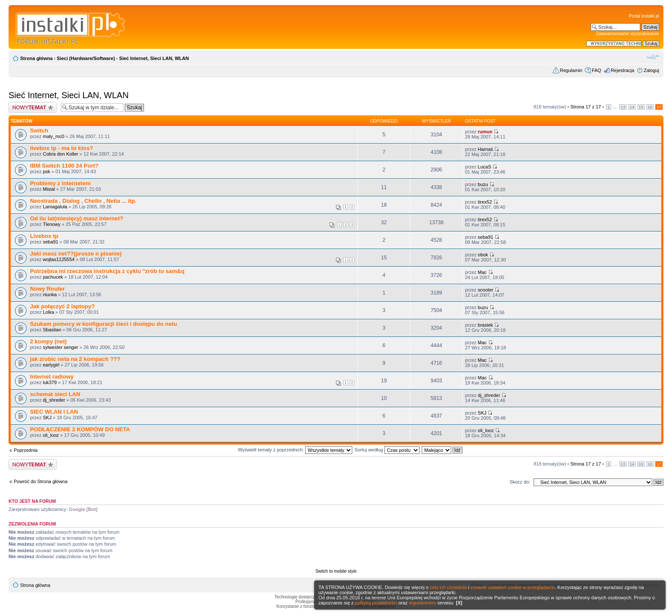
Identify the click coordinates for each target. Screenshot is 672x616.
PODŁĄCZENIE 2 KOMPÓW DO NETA (80, 429)
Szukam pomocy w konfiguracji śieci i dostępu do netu (103, 324)
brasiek (485, 325)
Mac (482, 272)
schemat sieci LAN (55, 394)
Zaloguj (651, 70)
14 (632, 107)
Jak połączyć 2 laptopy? (62, 306)
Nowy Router (47, 289)
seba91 (51, 242)
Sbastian (52, 330)
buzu (483, 184)
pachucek (53, 277)
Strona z (586, 107)
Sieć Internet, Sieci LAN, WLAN (154, 58)
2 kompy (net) (48, 341)
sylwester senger (61, 347)
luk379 (50, 382)
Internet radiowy (52, 377)
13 (623, 107)
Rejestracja (622, 70)
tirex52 (485, 202)
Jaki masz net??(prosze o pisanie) (76, 254)
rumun (485, 132)
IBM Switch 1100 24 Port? (64, 166)
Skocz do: (520, 482)
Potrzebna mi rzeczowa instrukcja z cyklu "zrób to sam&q (107, 271)
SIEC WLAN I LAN (54, 412)
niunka (50, 294)
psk (46, 171)
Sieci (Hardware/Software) (86, 58)
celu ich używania (448, 587)
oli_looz (51, 435)
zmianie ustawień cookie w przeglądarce (513, 587)
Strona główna (36, 58)
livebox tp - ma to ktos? (61, 148)
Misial (49, 189)
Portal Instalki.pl (644, 16)
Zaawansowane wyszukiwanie (628, 33)
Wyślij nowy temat (33, 107)
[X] (459, 603)
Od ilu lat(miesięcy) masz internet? (77, 218)
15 (641, 107)
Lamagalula (55, 207)
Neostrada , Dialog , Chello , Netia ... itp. (83, 201)
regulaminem (423, 603)
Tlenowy (52, 224)
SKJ (47, 418)
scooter (486, 290)
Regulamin (571, 70)
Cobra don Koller (61, 154)
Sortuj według (387, 450)
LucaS (484, 167)
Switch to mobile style (336, 571)
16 (650, 107)
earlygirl (51, 365)
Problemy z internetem (60, 183)
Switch (39, 131)
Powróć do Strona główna (40, 481)
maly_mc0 (54, 136)
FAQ (597, 70)
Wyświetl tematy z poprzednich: (295, 450)
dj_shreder (54, 400)
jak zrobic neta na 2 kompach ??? (75, 359)
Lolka (48, 312)
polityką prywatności (376, 603)
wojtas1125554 (59, 259)
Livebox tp (44, 236)
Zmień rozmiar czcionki (653, 57)
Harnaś (485, 149)
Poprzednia (26, 450)
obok (483, 255)
